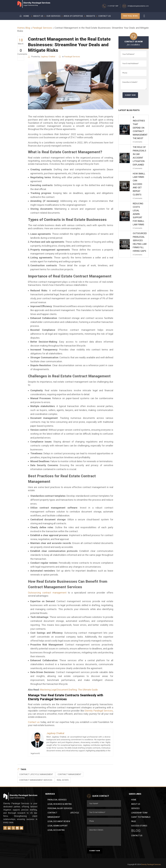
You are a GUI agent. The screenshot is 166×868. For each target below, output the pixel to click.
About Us (136, 804)
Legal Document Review (59, 821)
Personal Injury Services (60, 808)
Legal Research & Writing (60, 804)
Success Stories (139, 826)
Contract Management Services (36, 780)
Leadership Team (139, 813)
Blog (28, 28)
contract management (69, 774)
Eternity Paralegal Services (99, 711)
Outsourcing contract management (47, 593)
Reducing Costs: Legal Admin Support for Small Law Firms (139, 214)
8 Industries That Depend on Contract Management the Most (140, 128)
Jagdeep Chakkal (48, 57)
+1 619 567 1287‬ (113, 6)
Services (135, 808)
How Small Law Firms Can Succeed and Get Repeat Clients (139, 184)
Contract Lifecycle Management (36, 774)
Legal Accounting (56, 830)
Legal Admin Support (58, 826)
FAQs (133, 821)
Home (21, 28)
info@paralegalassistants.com (138, 6)
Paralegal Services (42, 28)
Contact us (34, 722)
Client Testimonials (141, 817)
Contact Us (137, 836)
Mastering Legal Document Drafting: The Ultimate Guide (69, 690)
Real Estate (63, 780)
